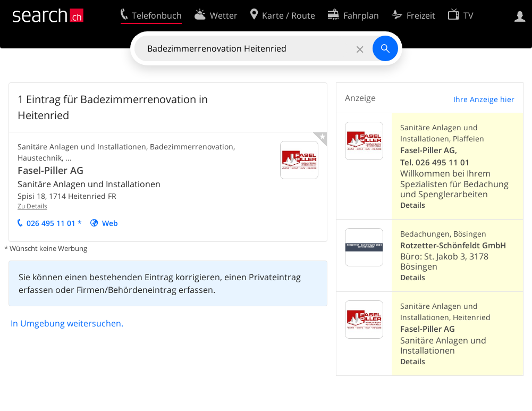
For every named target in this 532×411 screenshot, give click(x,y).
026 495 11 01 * (54, 223)
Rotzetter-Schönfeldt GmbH (453, 245)
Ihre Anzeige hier (484, 99)
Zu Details (32, 206)
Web (110, 223)
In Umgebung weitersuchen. (67, 323)
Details (413, 205)
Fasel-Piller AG (50, 170)
